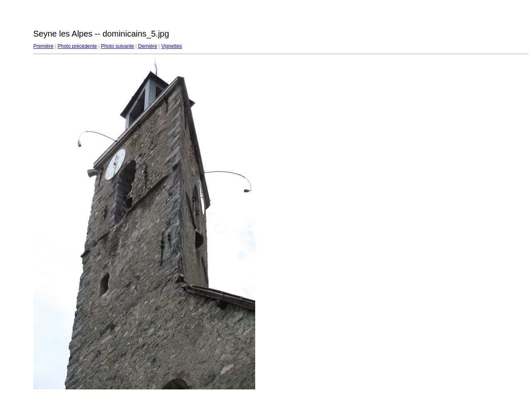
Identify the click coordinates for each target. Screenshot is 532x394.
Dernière (148, 46)
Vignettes (172, 46)
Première (43, 46)
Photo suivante (117, 46)
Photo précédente (77, 46)
